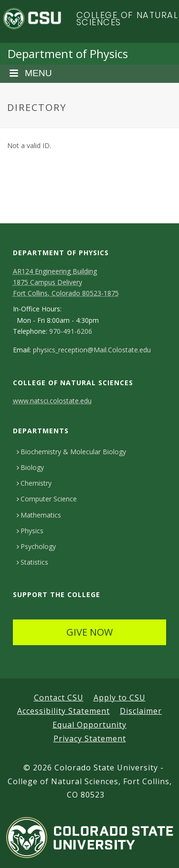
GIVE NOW (89, 632)
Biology (30, 467)
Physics (30, 531)
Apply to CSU (120, 698)
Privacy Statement (90, 738)
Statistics (32, 562)
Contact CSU (59, 698)
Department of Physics (68, 54)
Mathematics (39, 515)
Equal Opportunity (89, 725)
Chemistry (34, 483)
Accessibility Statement (63, 711)
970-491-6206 (71, 331)
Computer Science (47, 499)
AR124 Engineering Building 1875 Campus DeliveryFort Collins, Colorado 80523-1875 (66, 282)
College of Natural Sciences (127, 19)
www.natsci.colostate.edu (52, 401)
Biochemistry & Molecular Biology (71, 452)
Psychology (36, 546)
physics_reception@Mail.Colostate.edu (92, 350)
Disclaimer (141, 711)
